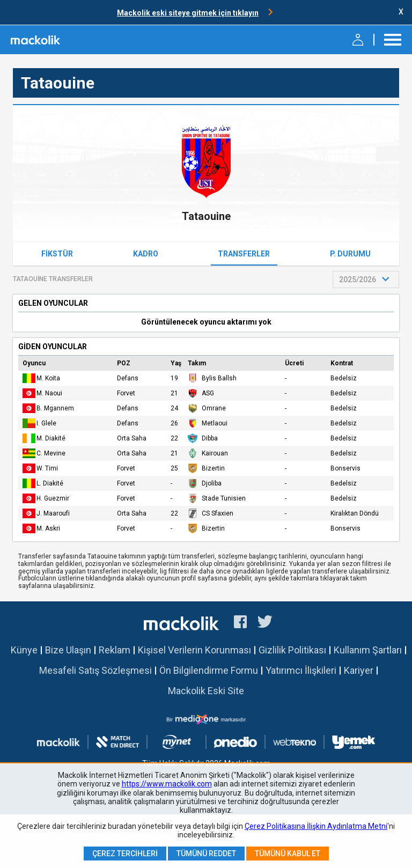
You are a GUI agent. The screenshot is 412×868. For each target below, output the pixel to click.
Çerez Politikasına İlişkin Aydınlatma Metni (316, 826)
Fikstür (57, 254)
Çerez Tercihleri (125, 854)
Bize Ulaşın (68, 650)
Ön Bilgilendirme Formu (209, 670)
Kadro (146, 254)
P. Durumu (350, 254)
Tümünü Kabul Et (288, 854)
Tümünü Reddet (206, 854)
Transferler (244, 254)
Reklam (115, 650)
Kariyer (359, 670)
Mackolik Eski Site (206, 691)
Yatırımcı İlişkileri (301, 670)
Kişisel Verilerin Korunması (194, 650)
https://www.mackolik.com (167, 784)
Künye (24, 650)
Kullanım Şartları (368, 650)
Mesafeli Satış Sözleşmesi (95, 670)
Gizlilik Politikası (292, 650)
